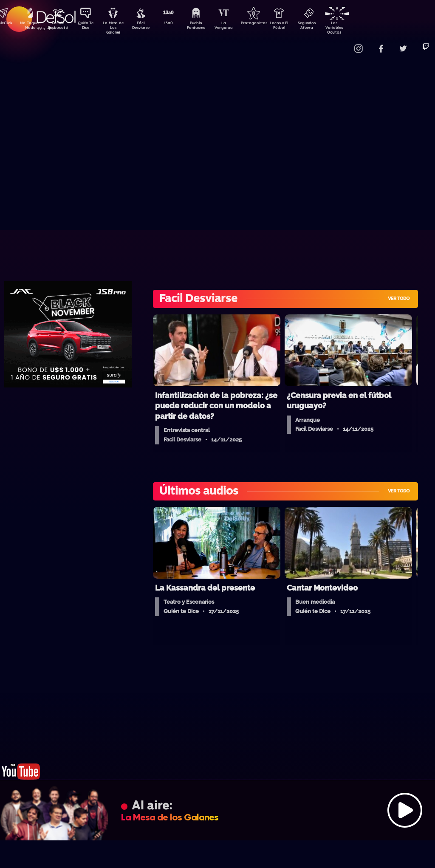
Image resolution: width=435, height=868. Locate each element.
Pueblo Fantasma (208, 27)
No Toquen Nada (29, 27)
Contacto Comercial (340, 44)
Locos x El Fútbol (297, 27)
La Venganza (238, 27)
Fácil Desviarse (148, 27)
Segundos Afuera (327, 27)
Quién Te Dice (89, 27)
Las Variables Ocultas (357, 27)
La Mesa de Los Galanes (119, 27)
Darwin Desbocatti (59, 27)
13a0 (178, 24)
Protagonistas (267, 24)
